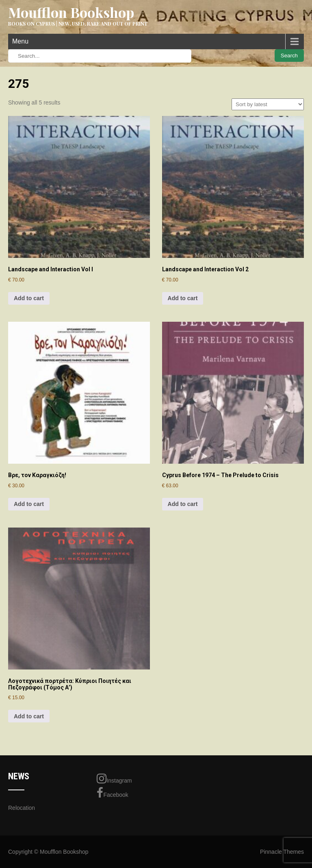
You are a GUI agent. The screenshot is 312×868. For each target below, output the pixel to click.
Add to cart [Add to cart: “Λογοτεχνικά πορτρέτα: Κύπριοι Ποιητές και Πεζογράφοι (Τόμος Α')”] (29, 716)
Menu (20, 41)
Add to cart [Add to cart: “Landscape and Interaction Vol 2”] (183, 298)
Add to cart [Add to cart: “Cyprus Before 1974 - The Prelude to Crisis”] (183, 504)
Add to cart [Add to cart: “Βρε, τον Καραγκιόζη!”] (29, 504)
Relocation (22, 808)
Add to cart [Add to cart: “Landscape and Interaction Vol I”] (29, 298)
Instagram (114, 779)
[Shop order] (268, 104)
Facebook (112, 793)
